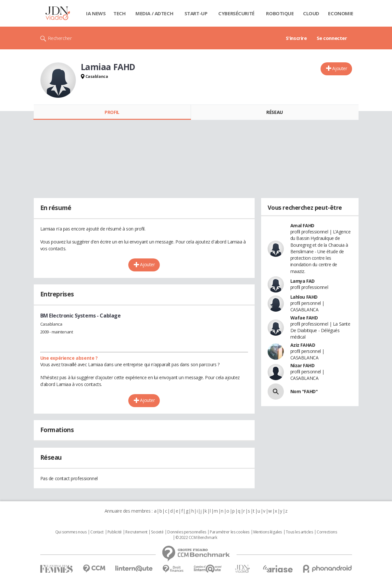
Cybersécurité (236, 13)
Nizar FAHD (303, 365)
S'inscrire (296, 38)
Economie (341, 13)
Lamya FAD (303, 281)
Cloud (311, 13)
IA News (96, 13)
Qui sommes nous (71, 532)
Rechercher (60, 38)
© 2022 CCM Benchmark (196, 538)
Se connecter (332, 38)
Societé (157, 532)
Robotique (280, 13)
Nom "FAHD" (304, 391)
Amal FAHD (302, 225)
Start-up (196, 13)
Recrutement (136, 532)
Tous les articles (299, 532)
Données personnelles (187, 532)
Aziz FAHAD (303, 345)
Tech (119, 13)
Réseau (274, 112)
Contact (97, 532)
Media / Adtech (154, 13)
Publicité (115, 532)
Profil (112, 112)
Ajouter (340, 68)
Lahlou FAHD (304, 297)
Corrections (327, 532)
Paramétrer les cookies (230, 532)
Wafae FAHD (304, 318)
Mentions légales (268, 532)
